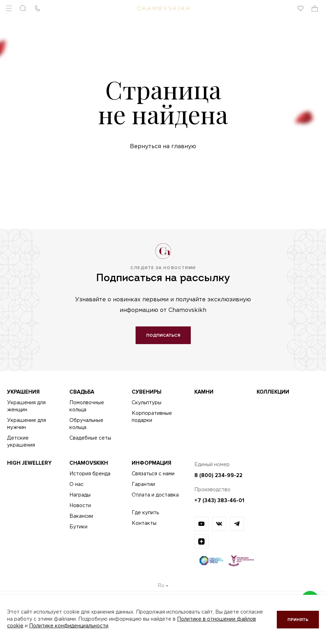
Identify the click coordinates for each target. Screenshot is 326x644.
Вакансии (81, 516)
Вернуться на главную (163, 147)
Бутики (78, 527)
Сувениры (147, 392)
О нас (76, 485)
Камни (204, 392)
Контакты (144, 523)
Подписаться (163, 335)
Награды (80, 495)
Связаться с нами (153, 474)
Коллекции (273, 392)
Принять (298, 620)
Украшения (23, 392)
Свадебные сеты (90, 438)
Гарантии (143, 485)
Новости (80, 506)
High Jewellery (29, 463)
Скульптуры (147, 403)
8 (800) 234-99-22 (218, 475)
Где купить (145, 513)
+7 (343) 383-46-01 (219, 500)
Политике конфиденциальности (69, 626)
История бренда (90, 474)
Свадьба (82, 392)
